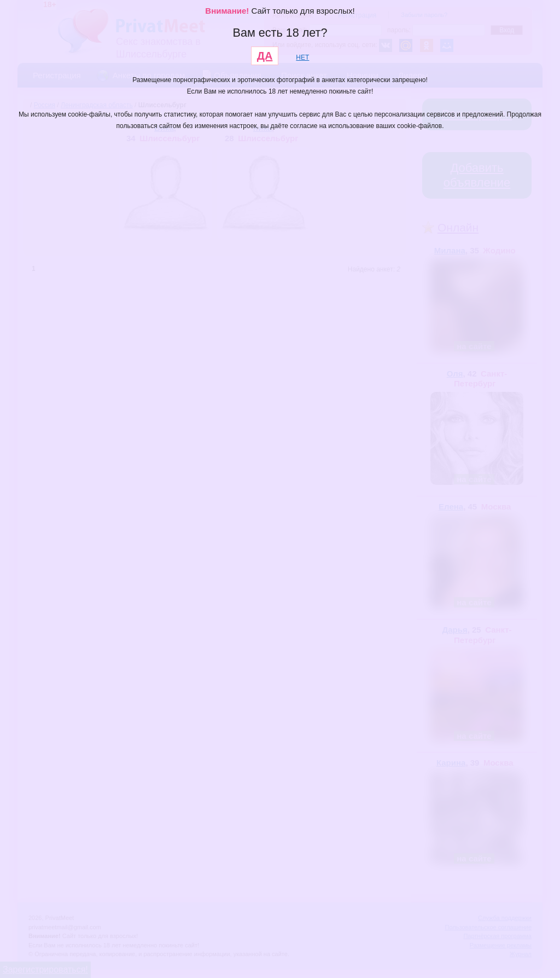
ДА (265, 56)
